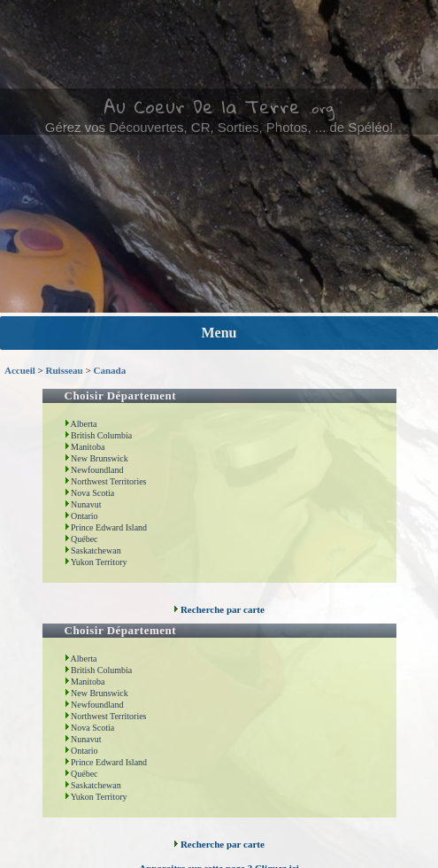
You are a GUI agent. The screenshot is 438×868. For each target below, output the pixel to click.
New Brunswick (96, 458)
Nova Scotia (90, 493)
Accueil (20, 370)
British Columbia (99, 435)
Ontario (81, 516)
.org (322, 108)
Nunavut (83, 504)
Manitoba (85, 447)
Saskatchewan (93, 550)
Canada (109, 370)
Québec (81, 539)
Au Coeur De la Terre (202, 106)
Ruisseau (65, 370)
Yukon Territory (96, 562)
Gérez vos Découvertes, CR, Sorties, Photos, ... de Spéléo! (219, 127)
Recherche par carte (219, 609)
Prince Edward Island (106, 527)
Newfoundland (94, 470)
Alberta (81, 424)
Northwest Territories (106, 481)
